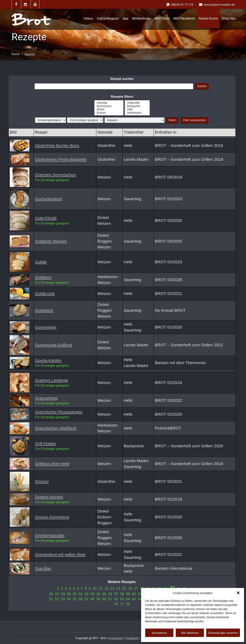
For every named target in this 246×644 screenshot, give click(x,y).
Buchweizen (109, 106)
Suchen (202, 86)
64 (128, 599)
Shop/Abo (229, 18)
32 (87, 594)
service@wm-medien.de (219, 5)
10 (95, 589)
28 (63, 594)
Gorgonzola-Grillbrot (53, 345)
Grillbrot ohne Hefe (52, 464)
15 (124, 589)
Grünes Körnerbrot (52, 517)
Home (16, 54)
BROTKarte (162, 18)
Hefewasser (137, 113)
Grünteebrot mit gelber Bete (60, 554)
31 (81, 594)
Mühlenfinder (141, 18)
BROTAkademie (184, 18)
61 (110, 599)
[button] (238, 593)
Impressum (116, 638)
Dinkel (109, 109)
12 (106, 589)
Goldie (41, 262)
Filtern (172, 120)
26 (51, 594)
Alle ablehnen (190, 633)
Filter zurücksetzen (194, 120)
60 (104, 599)
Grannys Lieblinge (51, 380)
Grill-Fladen (46, 443)
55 (75, 599)
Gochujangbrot (48, 199)
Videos (88, 18)
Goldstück (44, 310)
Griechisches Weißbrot (56, 428)
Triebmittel (137, 103)
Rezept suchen (122, 79)
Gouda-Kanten (48, 360)
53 (63, 599)
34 (98, 594)
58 (92, 599)
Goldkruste (45, 293)
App (125, 18)
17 (136, 589)
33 (92, 594)
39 (128, 594)
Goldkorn (43, 277)
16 (130, 589)
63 (122, 599)
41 (140, 594)
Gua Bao (43, 568)
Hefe (137, 109)
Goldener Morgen (51, 241)
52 (57, 599)
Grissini (42, 481)
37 (116, 594)
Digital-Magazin (108, 18)
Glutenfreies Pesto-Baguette (61, 159)
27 (57, 594)
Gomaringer (46, 327)
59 (98, 599)
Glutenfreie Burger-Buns (57, 145)
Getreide (109, 103)
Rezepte (30, 54)
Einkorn (109, 113)
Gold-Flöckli (46, 218)
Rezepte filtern (122, 97)
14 (118, 589)
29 (69, 594)
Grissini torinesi (49, 497)
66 (140, 599)
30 (75, 594)
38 (122, 594)
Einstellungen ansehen (223, 633)
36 (110, 594)
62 (116, 599)
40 (134, 594)
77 (122, 604)
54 (69, 599)
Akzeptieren (159, 633)
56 (81, 599)
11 (100, 589)
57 (87, 599)
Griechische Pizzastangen (59, 412)
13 (112, 589)
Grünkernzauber (50, 535)
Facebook (132, 638)
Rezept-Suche (208, 18)
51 (51, 599)
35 (104, 594)
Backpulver (137, 106)
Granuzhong (46, 398)
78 (128, 604)
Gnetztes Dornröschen (55, 175)
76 (116, 604)
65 (134, 599)
